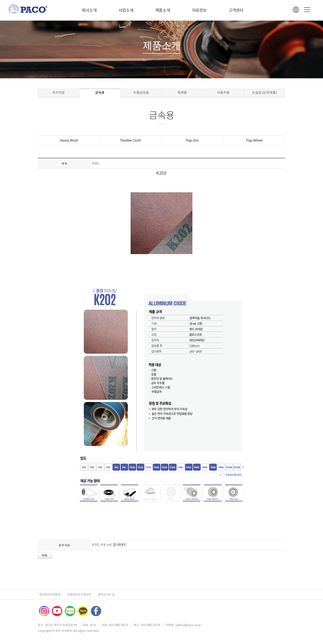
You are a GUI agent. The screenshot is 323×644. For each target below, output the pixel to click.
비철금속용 (141, 93)
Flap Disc (192, 140)
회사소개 (89, 10)
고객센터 (236, 10)
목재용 (182, 93)
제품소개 (163, 10)
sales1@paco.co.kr (188, 625)
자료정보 (199, 10)
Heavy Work (69, 140)
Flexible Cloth (131, 140)
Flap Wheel (254, 140)
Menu (307, 10)
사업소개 (126, 10)
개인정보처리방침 (50, 595)
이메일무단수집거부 (79, 595)
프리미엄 (59, 93)
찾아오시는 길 (106, 595)
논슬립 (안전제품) (264, 93)
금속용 (100, 93)
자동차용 (223, 93)
